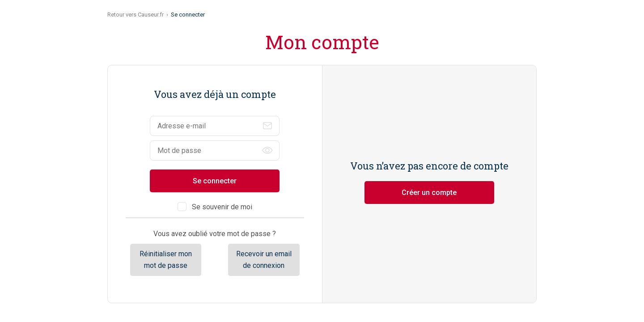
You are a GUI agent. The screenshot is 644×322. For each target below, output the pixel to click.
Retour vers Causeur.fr (136, 15)
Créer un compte (429, 193)
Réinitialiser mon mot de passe (166, 260)
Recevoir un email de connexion (264, 260)
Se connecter (215, 181)
